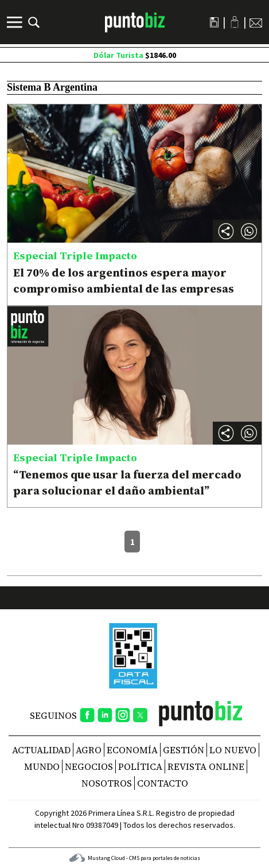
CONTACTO (163, 783)
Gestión (184, 750)
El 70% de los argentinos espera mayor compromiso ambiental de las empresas (124, 281)
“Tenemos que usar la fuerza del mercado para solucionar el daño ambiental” (127, 482)
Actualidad (41, 750)
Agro (89, 750)
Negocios (89, 766)
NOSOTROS (107, 783)
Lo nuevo (233, 750)
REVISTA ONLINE (206, 766)
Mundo (42, 766)
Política (140, 766)
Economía (132, 750)
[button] (249, 231)
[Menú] (16, 22)
